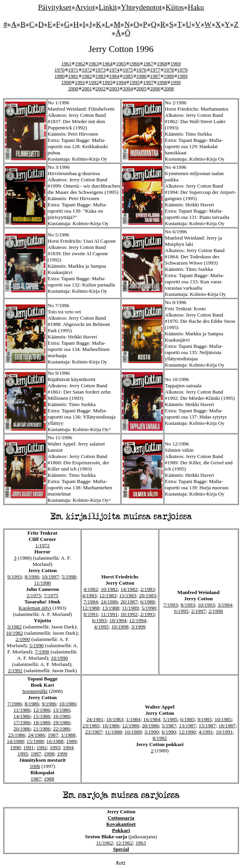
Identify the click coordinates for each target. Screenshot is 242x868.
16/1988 (55, 741)
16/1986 (62, 716)
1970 (60, 70)
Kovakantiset (121, 824)
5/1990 (36, 645)
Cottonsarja (121, 818)
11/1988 (113, 732)
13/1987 (187, 726)
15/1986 (42, 716)
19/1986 (62, 722)
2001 (87, 89)
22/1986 (62, 729)
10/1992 (129, 614)
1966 (135, 64)
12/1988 (91, 608)
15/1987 (207, 726)
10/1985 (223, 719)
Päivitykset (54, 7)
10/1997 (50, 577)
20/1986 (22, 729)
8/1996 (32, 577)
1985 (128, 76)
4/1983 (90, 595)
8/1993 (188, 605)
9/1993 (15, 577)
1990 (66, 82)
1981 (73, 76)
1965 (121, 64)
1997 (148, 82)
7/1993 (171, 605)
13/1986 (61, 710)
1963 (94, 64)
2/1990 (23, 639)
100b (35, 766)
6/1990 (169, 732)
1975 (128, 70)
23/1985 (91, 726)
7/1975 (51, 595)
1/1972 (42, 545)
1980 (60, 76)
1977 (155, 70)
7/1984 (91, 602)
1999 (176, 82)
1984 (114, 76)
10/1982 (14, 633)
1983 (101, 76)
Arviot (85, 7)
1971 (73, 70)
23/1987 (94, 732)
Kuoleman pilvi (35, 608)
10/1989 (133, 732)
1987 (155, 76)
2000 (73, 89)
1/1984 (133, 719)
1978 (169, 70)
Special (121, 849)
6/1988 (147, 602)
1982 (87, 76)
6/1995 (181, 611)
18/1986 (42, 722)
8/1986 (32, 704)
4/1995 (101, 627)
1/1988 (68, 735)
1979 (183, 70)
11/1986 (22, 710)
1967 (148, 64)
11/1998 (42, 583)
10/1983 (115, 719)
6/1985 (188, 719)
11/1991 (109, 614)
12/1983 (108, 595)
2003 (114, 89)
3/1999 (138, 627)
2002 (101, 89)
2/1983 (147, 589)
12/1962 (124, 843)
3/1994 (225, 605)
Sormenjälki (35, 691)
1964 (107, 64)
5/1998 (69, 577)
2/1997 (198, 611)
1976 (142, 70)
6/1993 (99, 620)
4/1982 (91, 589)
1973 (101, 70)
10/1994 (118, 620)
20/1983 (148, 595)
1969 (176, 64)
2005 (142, 89)
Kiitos (175, 7)
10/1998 (120, 627)
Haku (196, 7)
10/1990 (59, 658)
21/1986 (42, 729)
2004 (128, 89)
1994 (121, 82)
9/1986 (49, 704)
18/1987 (227, 726)
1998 (162, 82)
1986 (142, 76)
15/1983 (128, 595)
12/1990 (187, 732)
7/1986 (15, 704)
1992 (94, 82)
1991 (80, 82)
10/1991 (224, 732)
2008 (169, 89)
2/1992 (15, 670)
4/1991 (206, 732)
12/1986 (42, 710)
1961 (66, 64)
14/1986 (22, 716)
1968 (162, 64)
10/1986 (68, 704)
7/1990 (42, 652)
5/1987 (169, 726)
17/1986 (22, 722)
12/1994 (138, 620)
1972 (87, 70)
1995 (135, 82)
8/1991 (91, 614)
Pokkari (121, 830)
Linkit (108, 7)
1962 (80, 64)
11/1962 (104, 843)
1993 (107, 82)
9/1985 (205, 719)
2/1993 (147, 614)
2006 (155, 89)
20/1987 (129, 602)
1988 (169, 76)
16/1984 (152, 719)
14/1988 (15, 741)
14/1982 (129, 589)
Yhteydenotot (141, 7)
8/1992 (160, 738)
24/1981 (95, 719)
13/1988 (111, 608)
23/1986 (17, 735)
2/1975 (34, 595)
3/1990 (152, 732)
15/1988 (35, 741)
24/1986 (109, 602)
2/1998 (216, 611)
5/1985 (170, 719)
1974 (114, 70)
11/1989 (130, 608)
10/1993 (206, 605)
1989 (183, 76)
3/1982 (15, 627)
